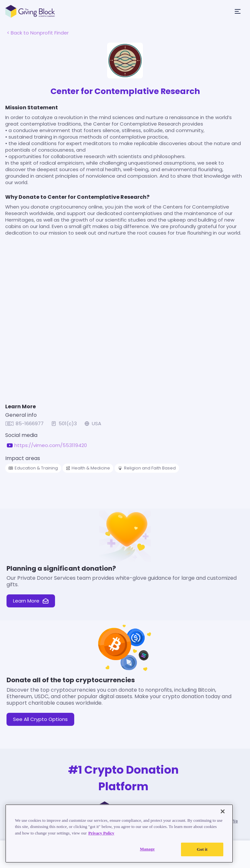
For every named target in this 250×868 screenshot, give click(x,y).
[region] (119, 834)
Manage (147, 849)
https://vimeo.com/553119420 (51, 445)
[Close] (223, 811)
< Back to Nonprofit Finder (38, 33)
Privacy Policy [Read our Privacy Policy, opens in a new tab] (101, 833)
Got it (202, 849)
